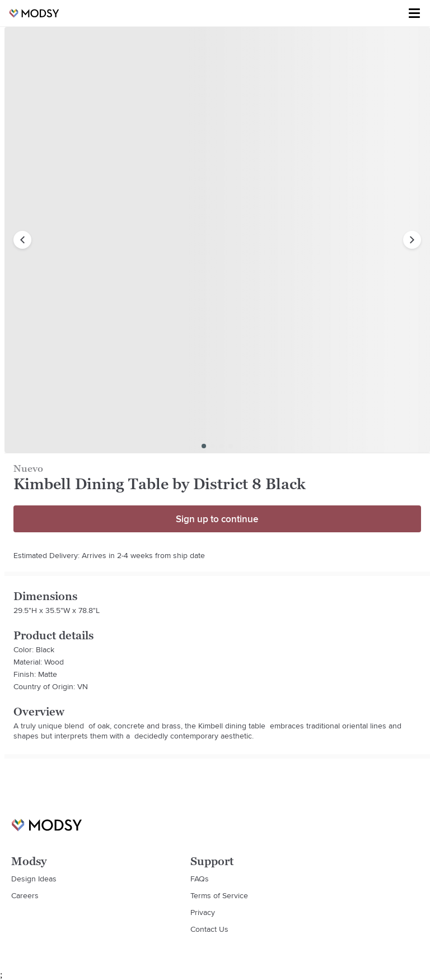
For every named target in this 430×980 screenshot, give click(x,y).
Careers (25, 895)
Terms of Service (219, 895)
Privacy (203, 912)
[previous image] (22, 240)
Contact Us (209, 929)
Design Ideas (34, 879)
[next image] (412, 240)
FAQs (200, 879)
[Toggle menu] (414, 13)
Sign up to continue (217, 519)
